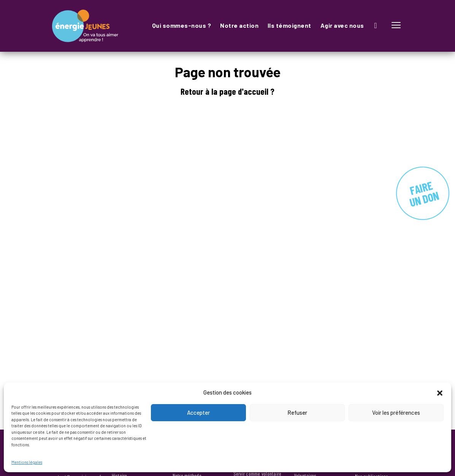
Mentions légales (27, 462)
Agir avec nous (342, 25)
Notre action (239, 25)
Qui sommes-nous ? (182, 25)
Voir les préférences (396, 412)
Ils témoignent (289, 25)
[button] (440, 392)
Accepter (198, 412)
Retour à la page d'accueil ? (227, 91)
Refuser (297, 412)
